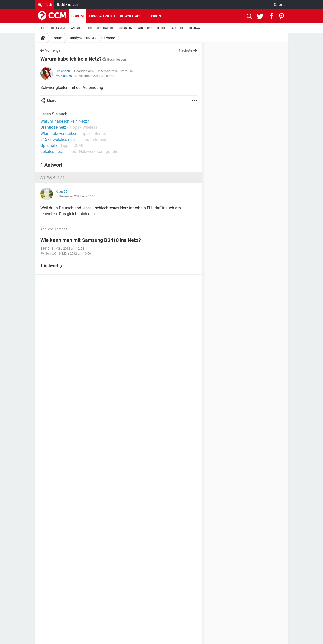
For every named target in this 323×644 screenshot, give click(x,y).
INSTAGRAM (125, 28)
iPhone (109, 38)
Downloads (131, 16)
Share (51, 101)
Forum (77, 16)
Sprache (279, 5)
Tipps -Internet (93, 133)
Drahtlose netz (53, 127)
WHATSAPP (144, 28)
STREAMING (59, 28)
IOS (89, 28)
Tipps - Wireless (83, 127)
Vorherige (53, 50)
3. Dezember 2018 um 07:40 (94, 76)
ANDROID (77, 28)
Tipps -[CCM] (72, 146)
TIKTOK (161, 28)
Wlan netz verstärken (59, 133)
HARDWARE (196, 28)
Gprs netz (49, 146)
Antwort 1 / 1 (52, 177)
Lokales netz (52, 152)
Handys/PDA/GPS (83, 38)
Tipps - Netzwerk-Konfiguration (93, 152)
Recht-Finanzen (67, 5)
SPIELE (42, 28)
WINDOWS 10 (105, 28)
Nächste (185, 50)
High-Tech (45, 5)
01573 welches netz (58, 139)
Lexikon (154, 16)
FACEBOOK (177, 28)
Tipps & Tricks (102, 16)
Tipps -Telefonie (93, 139)
